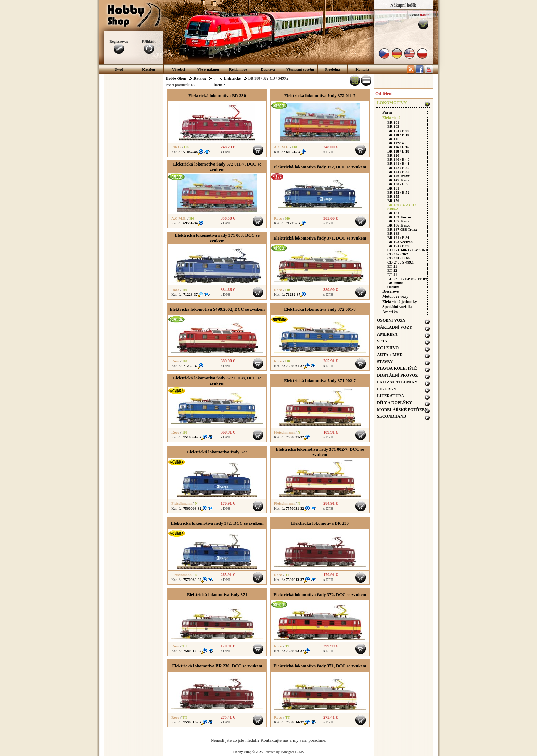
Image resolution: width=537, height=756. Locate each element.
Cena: (414, 15)
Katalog (148, 69)
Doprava (268, 69)
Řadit (219, 85)
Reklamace (238, 69)
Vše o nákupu (208, 69)
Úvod (119, 69)
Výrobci (178, 69)
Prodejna (332, 69)
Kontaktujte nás (275, 740)
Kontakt (362, 69)
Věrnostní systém (300, 69)
